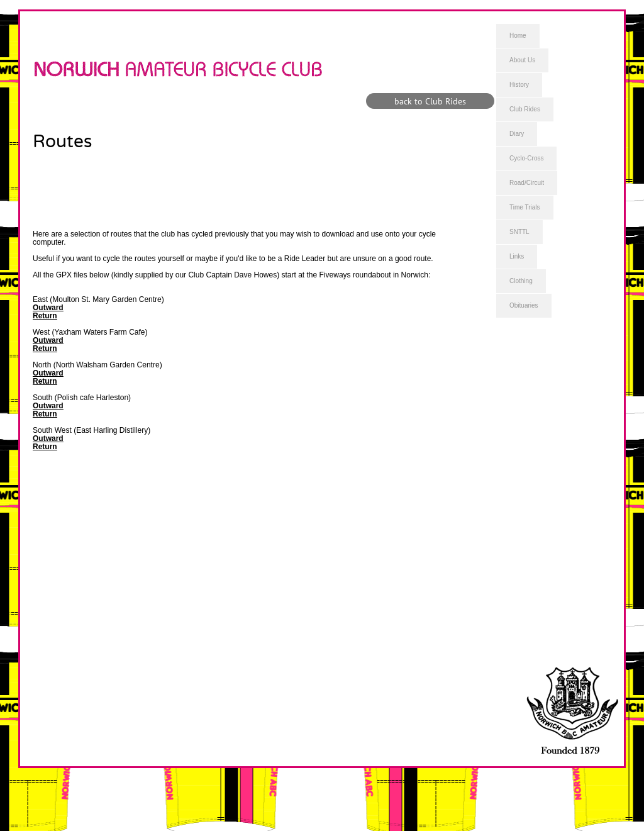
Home (518, 36)
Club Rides (525, 109)
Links (517, 256)
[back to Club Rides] (430, 101)
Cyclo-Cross (526, 158)
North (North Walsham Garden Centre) (97, 365)
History (519, 85)
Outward (48, 308)
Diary (517, 134)
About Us (522, 60)
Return (45, 316)
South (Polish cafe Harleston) (82, 398)
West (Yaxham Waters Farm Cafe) (90, 332)
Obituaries (524, 305)
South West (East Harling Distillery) (92, 430)
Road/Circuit (527, 183)
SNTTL (519, 232)
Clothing (521, 281)
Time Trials (525, 207)
